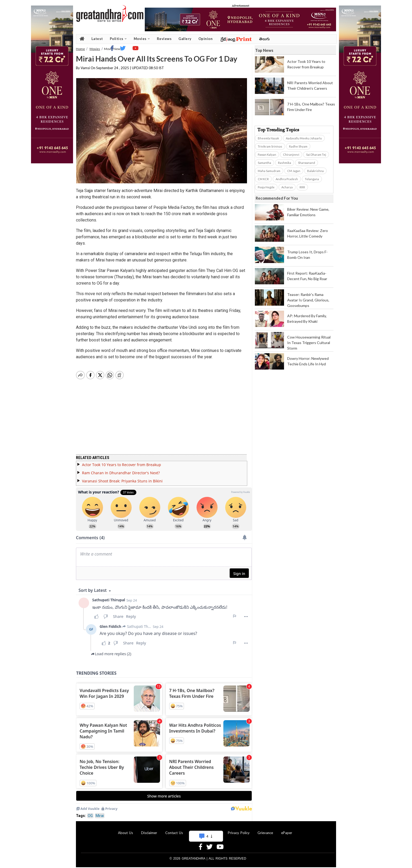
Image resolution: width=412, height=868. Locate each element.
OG (90, 813)
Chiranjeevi (291, 155)
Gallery (185, 39)
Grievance (265, 830)
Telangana (312, 179)
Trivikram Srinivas (270, 146)
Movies (142, 39)
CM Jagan (294, 171)
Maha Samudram (269, 171)
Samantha (264, 163)
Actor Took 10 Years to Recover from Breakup (122, 461)
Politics (118, 39)
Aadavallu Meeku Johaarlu (304, 138)
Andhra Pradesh (287, 179)
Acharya (287, 187)
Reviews (164, 39)
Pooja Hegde (266, 187)
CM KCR (263, 179)
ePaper (287, 830)
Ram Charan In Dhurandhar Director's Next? (121, 470)
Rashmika (285, 163)
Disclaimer (149, 830)
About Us (125, 830)
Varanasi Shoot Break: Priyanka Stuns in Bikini (122, 478)
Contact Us (174, 830)
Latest (97, 39)
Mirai (100, 813)
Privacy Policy (239, 830)
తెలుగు (264, 39)
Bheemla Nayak (268, 138)
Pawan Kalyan (267, 155)
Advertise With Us (205, 830)
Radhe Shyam (298, 146)
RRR (302, 187)
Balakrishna (315, 171)
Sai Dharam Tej (316, 155)
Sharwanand (307, 163)
